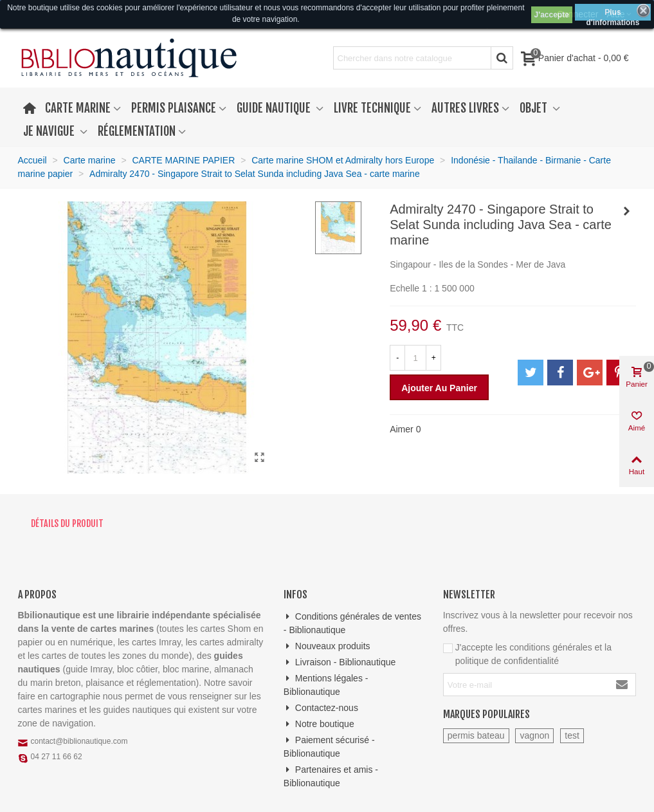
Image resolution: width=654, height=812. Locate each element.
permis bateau (476, 735)
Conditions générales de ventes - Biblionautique (352, 623)
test (572, 735)
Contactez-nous (321, 708)
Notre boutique (319, 724)
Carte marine (78, 108)
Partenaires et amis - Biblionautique (331, 776)
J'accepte (552, 15)
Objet (535, 108)
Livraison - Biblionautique (340, 662)
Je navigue (50, 131)
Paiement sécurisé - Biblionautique (329, 746)
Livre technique (372, 108)
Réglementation (137, 131)
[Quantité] (415, 358)
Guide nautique (275, 108)
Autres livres (465, 108)
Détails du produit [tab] (67, 523)
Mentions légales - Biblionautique (326, 684)
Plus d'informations (613, 14)
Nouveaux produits (327, 646)
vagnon (534, 735)
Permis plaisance (174, 108)
